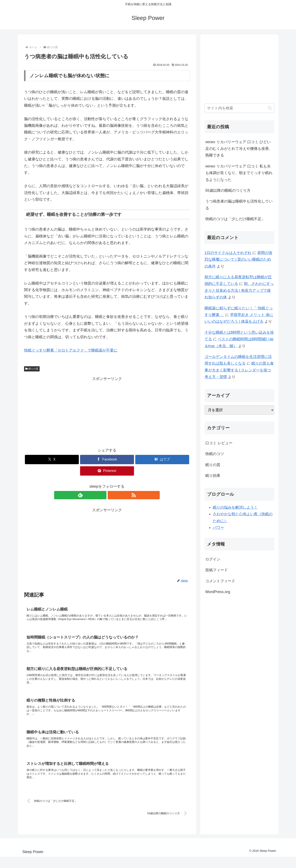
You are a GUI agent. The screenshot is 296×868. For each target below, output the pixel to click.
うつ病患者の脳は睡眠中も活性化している (239, 205)
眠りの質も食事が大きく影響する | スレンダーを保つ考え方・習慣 (239, 370)
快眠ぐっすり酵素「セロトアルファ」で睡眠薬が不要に (71, 350)
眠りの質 (32, 369)
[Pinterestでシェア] (107, 471)
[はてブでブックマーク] (162, 460)
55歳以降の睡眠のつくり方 (228, 190)
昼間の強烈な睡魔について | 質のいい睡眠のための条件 (238, 259)
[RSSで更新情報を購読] (112, 495)
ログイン (213, 559)
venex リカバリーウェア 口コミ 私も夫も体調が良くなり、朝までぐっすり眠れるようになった (239, 173)
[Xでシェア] (52, 460)
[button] (270, 108)
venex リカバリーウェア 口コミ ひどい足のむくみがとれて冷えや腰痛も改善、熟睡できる (239, 149)
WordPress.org (218, 592)
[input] (239, 108)
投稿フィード (217, 570)
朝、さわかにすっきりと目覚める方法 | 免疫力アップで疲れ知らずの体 (239, 290)
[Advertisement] (107, 411)
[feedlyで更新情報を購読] (102, 495)
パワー (218, 527)
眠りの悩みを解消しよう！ (235, 507)
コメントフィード (220, 581)
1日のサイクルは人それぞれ (228, 253)
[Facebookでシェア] (107, 460)
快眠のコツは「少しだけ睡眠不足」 (235, 219)
